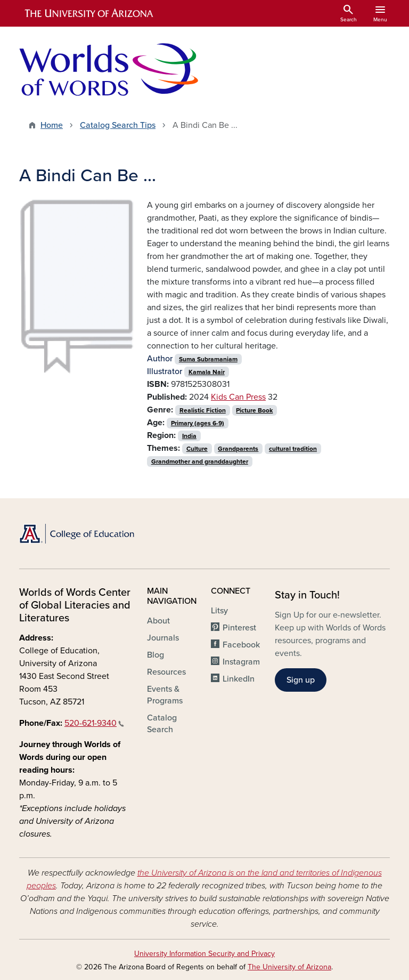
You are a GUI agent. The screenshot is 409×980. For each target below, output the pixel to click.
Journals (163, 638)
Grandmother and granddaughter (200, 461)
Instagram (241, 662)
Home (52, 125)
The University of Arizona (289, 967)
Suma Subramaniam (208, 359)
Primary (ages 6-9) (198, 423)
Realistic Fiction (203, 410)
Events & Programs (165, 695)
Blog (156, 655)
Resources (166, 672)
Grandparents (238, 449)
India (189, 436)
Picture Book (254, 410)
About (158, 621)
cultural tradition (293, 449)
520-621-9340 (94, 723)
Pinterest (239, 628)
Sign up (301, 680)
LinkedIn (239, 679)
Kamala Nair (207, 372)
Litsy (219, 611)
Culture (197, 449)
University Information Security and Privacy (204, 954)
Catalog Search (162, 724)
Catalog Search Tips (118, 125)
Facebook (241, 645)
